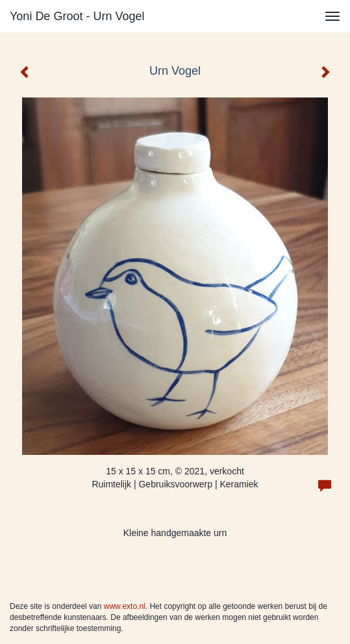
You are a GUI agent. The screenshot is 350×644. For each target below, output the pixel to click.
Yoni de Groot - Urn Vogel (77, 16)
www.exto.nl (125, 606)
